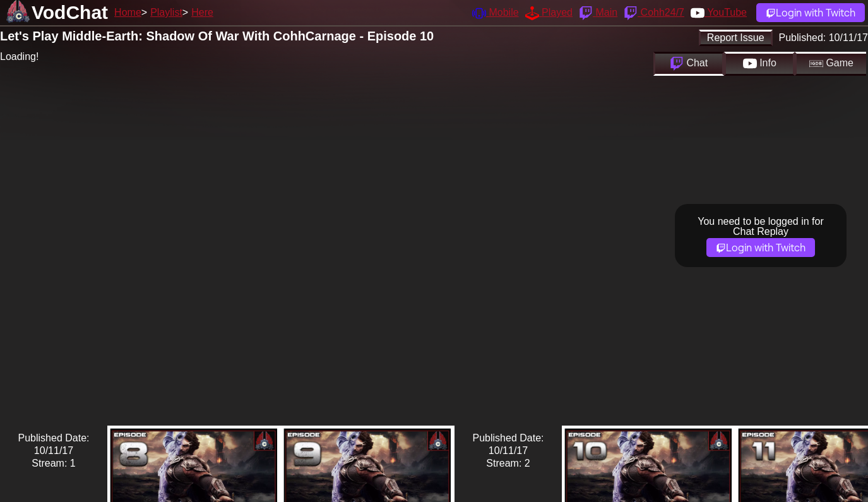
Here (202, 12)
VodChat (70, 12)
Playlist (166, 12)
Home (128, 12)
